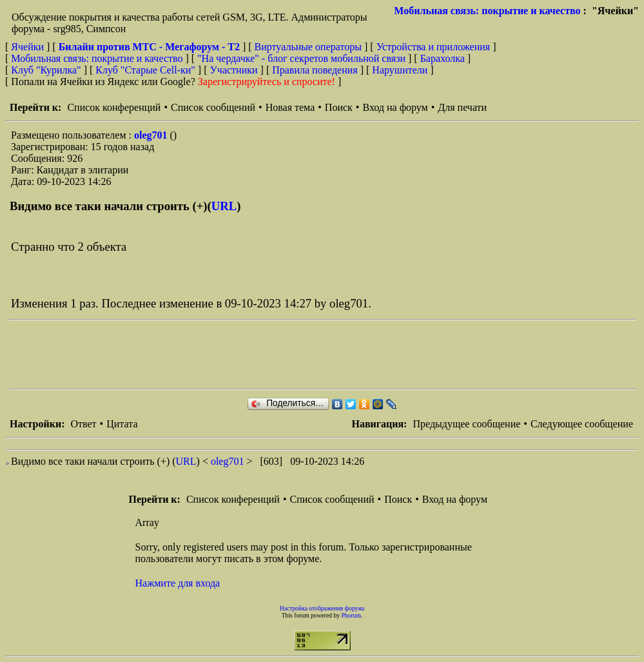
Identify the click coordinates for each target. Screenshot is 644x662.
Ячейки (29, 47)
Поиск (339, 107)
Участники (234, 70)
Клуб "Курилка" (46, 70)
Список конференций (114, 107)
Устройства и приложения (434, 47)
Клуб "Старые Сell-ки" (145, 70)
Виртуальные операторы (308, 47)
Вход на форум (395, 107)
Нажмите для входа (178, 583)
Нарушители (400, 70)
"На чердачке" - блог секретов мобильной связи (301, 58)
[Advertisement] (242, 355)
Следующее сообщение (582, 424)
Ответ (83, 424)
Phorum (351, 615)
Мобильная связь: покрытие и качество (487, 11)
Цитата (122, 424)
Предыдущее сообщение (466, 424)
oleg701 (152, 135)
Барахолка (443, 58)
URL (224, 206)
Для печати (462, 107)
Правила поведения (315, 70)
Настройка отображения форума (322, 608)
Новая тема (290, 107)
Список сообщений (213, 107)
